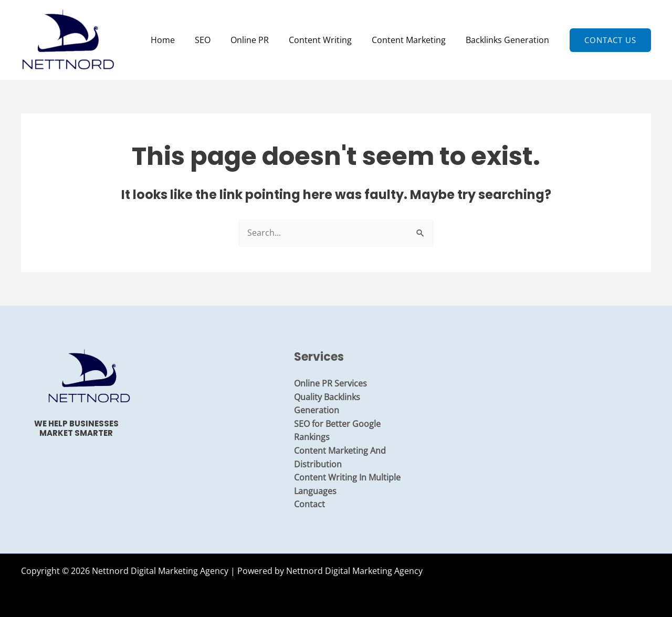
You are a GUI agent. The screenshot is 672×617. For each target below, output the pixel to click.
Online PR (261, 40)
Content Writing (328, 40)
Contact (309, 504)
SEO (217, 40)
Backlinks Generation (509, 40)
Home (180, 40)
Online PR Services (330, 383)
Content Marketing (413, 40)
